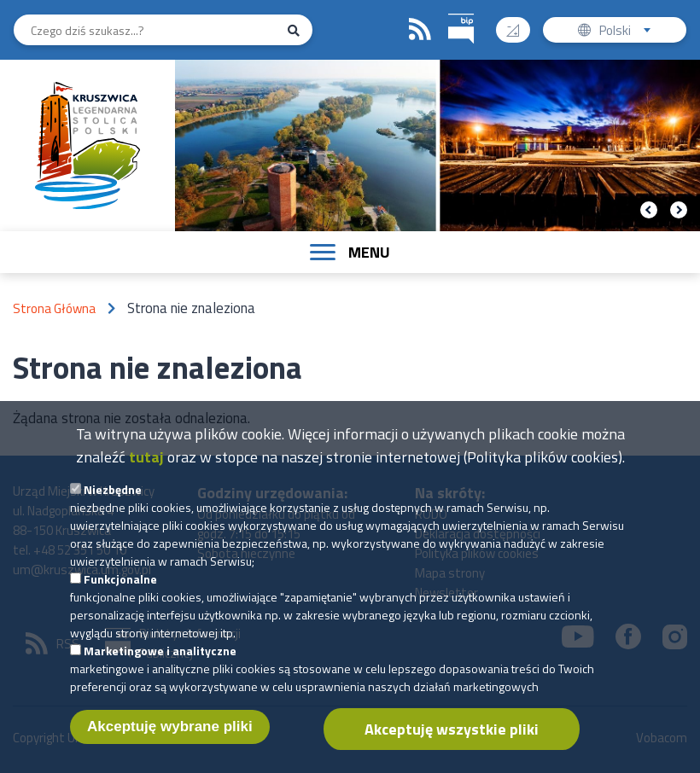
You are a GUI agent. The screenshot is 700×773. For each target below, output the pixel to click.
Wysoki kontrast (519, 24)
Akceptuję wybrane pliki (170, 744)
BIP (449, 12)
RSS (420, 30)
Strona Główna (54, 308)
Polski (629, 32)
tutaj (146, 474)
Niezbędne (113, 506)
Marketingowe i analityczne (160, 668)
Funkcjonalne (120, 596)
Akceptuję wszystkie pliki (452, 746)
